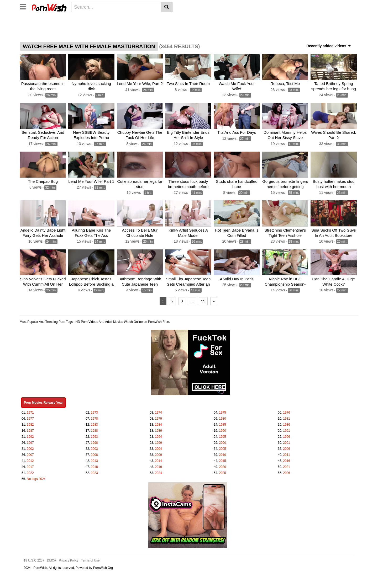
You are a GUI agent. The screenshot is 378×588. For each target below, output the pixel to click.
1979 (158, 418)
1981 (287, 418)
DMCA (52, 560)
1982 (30, 424)
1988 (94, 430)
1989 (158, 430)
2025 (222, 472)
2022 (30, 472)
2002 (30, 448)
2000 (222, 442)
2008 (94, 454)
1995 (222, 436)
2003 (94, 448)
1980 (222, 418)
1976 (287, 412)
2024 (158, 472)
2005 (222, 448)
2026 (287, 472)
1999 (158, 442)
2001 (287, 442)
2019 (158, 466)
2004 (158, 448)
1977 (30, 418)
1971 (30, 412)
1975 (222, 412)
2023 (94, 472)
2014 (158, 460)
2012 (30, 460)
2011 (287, 454)
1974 (158, 412)
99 (203, 301)
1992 (30, 436)
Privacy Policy (69, 560)
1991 (287, 430)
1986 (287, 424)
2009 (158, 454)
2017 (30, 466)
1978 (94, 418)
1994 (158, 436)
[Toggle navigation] (25, 6)
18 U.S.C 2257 (34, 560)
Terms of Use (90, 560)
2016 (287, 460)
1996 (287, 436)
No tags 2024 (36, 478)
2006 (287, 448)
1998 (94, 442)
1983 (94, 424)
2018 (94, 466)
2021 (287, 466)
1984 (158, 424)
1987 (30, 430)
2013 (94, 460)
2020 (222, 466)
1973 (94, 412)
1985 (222, 424)
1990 (222, 430)
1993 (94, 436)
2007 (30, 454)
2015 (222, 460)
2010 (222, 454)
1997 (30, 442)
